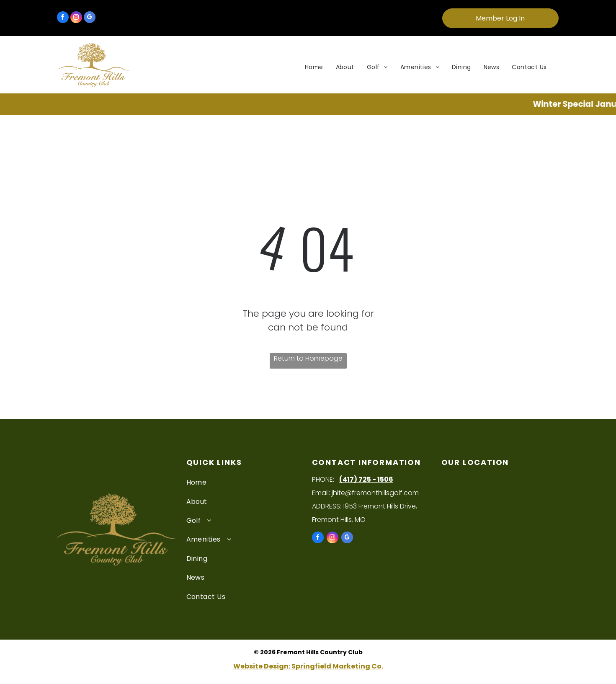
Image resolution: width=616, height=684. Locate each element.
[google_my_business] (90, 18)
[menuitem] (314, 67)
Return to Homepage (308, 358)
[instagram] (76, 18)
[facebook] (63, 18)
